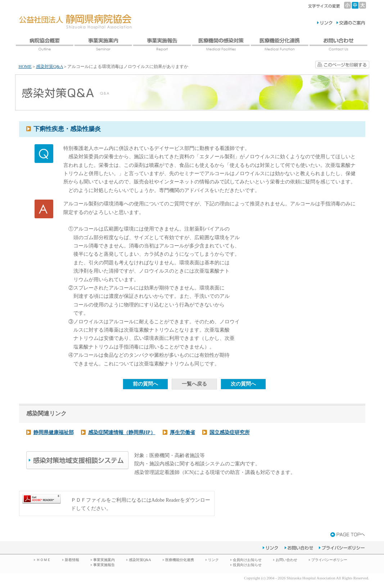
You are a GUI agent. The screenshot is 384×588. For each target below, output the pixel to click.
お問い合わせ (286, 560)
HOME (25, 67)
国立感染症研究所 (230, 432)
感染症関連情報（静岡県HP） (122, 432)
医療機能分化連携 (180, 560)
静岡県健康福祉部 (54, 432)
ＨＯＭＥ (44, 560)
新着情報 (72, 560)
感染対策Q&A (50, 67)
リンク (213, 560)
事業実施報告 (104, 565)
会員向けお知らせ (247, 560)
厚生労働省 (182, 432)
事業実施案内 (104, 560)
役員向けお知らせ (247, 565)
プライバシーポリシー (329, 560)
